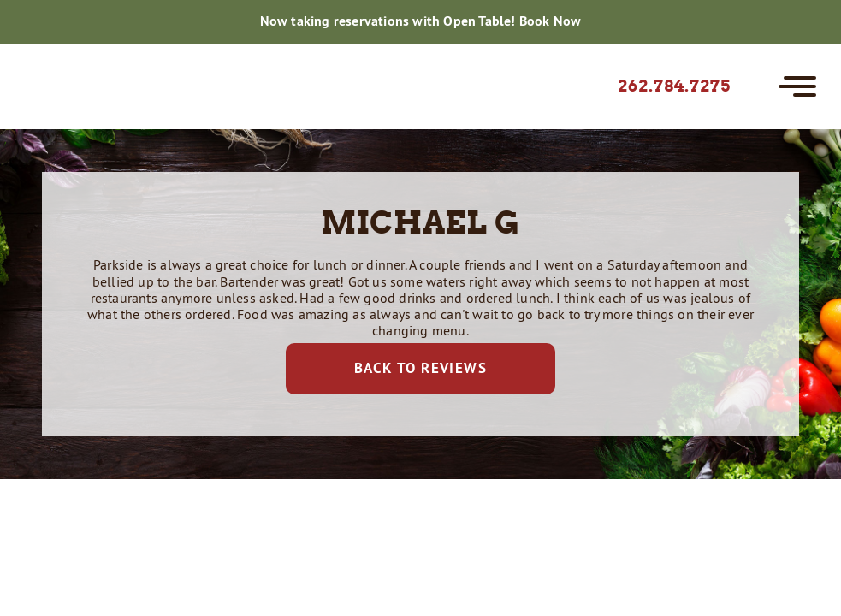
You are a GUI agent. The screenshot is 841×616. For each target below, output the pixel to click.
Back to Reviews (420, 368)
